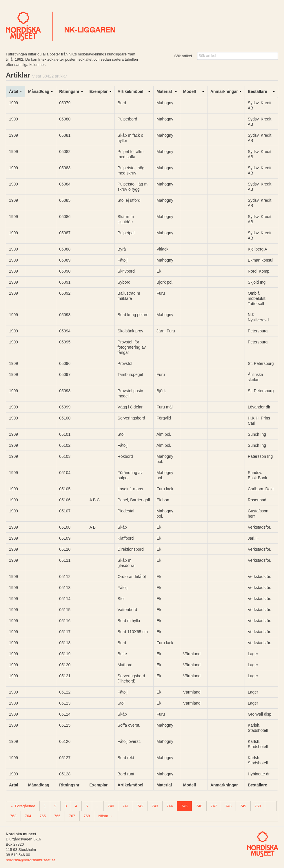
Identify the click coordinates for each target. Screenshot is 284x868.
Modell (190, 91)
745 (184, 806)
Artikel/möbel (131, 91)
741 (125, 806)
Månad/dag (39, 91)
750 (258, 806)
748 (228, 806)
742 (140, 806)
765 (43, 816)
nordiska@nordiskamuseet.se (31, 860)
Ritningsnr (69, 91)
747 (214, 806)
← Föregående (23, 806)
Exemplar (98, 91)
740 (111, 806)
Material (164, 91)
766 (57, 816)
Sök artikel (183, 56)
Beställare (257, 91)
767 (72, 816)
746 (199, 806)
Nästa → (106, 816)
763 (13, 816)
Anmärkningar (224, 91)
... (98, 806)
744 (170, 806)
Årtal (14, 91)
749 (243, 806)
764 (28, 816)
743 (155, 806)
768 (87, 816)
